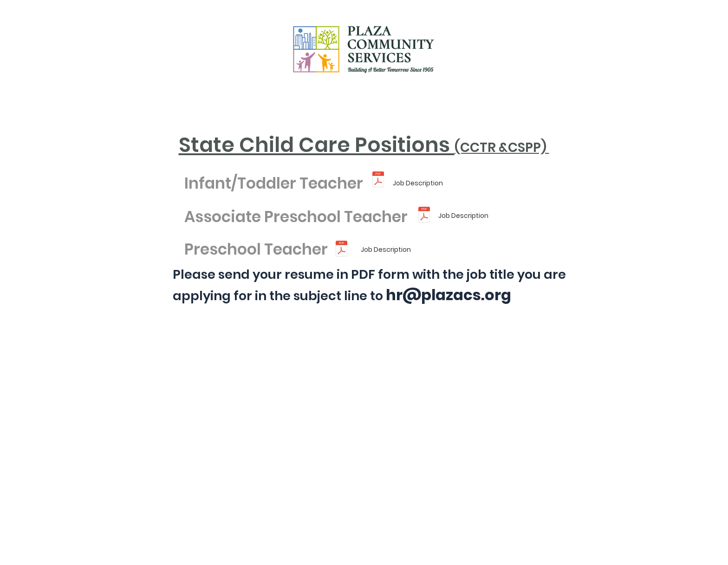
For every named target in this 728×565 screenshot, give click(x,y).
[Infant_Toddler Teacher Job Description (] (378, 180)
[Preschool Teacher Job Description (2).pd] (341, 250)
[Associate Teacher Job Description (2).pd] (424, 216)
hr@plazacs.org (448, 295)
